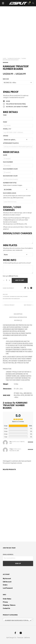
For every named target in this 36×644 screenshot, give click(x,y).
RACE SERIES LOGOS (10, 193)
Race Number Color (10, 169)
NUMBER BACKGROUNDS (14, 59)
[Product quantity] (7, 280)
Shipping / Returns (9, 605)
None (8, 101)
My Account (7, 578)
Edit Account (7, 582)
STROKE (6, 136)
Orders (5, 585)
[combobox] (18, 619)
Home (4, 59)
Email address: (8, 555)
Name (5, 155)
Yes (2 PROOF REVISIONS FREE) (16, 104)
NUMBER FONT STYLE (10, 183)
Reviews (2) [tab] (18, 320)
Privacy (5, 602)
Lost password (8, 588)
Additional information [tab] (18, 317)
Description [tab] (18, 314)
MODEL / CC (7, 129)
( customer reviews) (18, 62)
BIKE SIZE (6, 79)
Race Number (8, 162)
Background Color (10, 176)
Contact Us (6, 608)
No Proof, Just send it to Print (17, 107)
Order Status (7, 599)
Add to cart (20, 280)
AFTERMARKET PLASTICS (11, 143)
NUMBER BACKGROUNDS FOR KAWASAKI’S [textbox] (18, 620)
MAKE (5, 122)
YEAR (5, 115)
